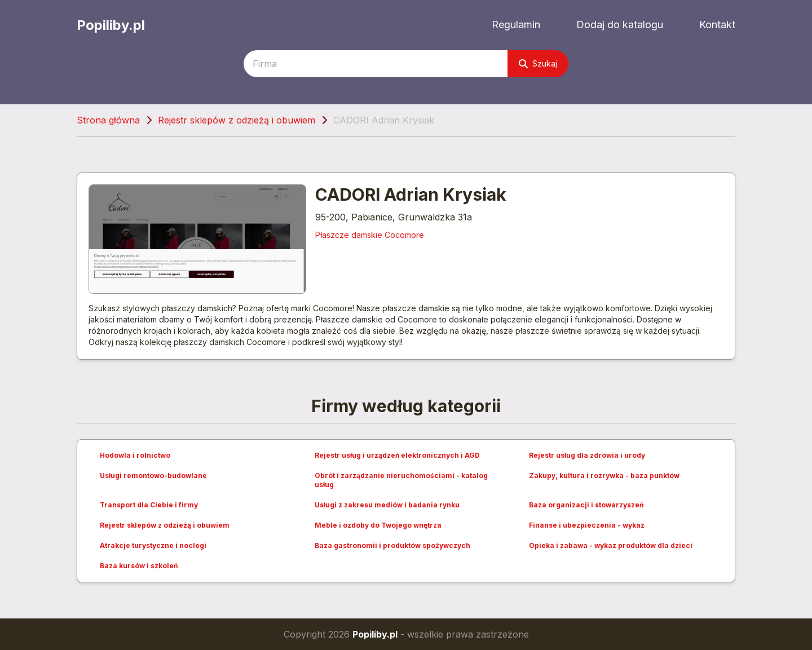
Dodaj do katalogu (620, 25)
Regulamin (516, 25)
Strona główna (108, 120)
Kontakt (717, 25)
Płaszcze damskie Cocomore (370, 235)
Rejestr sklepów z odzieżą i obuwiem (237, 120)
